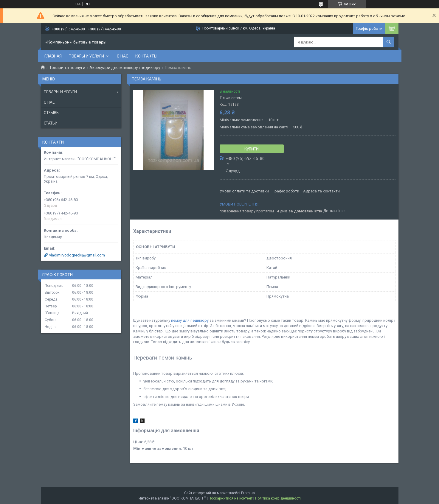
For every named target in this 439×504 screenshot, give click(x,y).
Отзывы (52, 113)
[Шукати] (389, 42)
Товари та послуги (67, 68)
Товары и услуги (86, 56)
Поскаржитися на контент (231, 498)
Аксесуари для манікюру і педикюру (125, 68)
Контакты (146, 56)
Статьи (51, 123)
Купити (252, 149)
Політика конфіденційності (278, 498)
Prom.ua (248, 493)
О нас (122, 56)
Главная (53, 56)
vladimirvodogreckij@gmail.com (77, 255)
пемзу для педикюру (190, 320)
